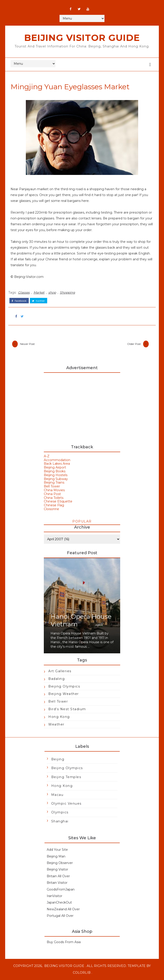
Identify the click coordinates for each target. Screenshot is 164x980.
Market (40, 292)
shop (53, 292)
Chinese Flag (54, 506)
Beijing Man (56, 857)
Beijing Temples (66, 777)
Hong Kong (59, 717)
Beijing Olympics (64, 687)
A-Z (47, 457)
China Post (52, 494)
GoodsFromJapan (61, 890)
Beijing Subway (56, 479)
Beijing (58, 760)
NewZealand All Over (63, 910)
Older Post (132, 344)
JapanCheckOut (59, 903)
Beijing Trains (54, 483)
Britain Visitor (57, 883)
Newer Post (29, 344)
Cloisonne (51, 509)
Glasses (25, 292)
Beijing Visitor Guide (82, 38)
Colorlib (82, 973)
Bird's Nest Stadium (67, 710)
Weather (56, 725)
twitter (40, 300)
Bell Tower (52, 487)
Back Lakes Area (57, 464)
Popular (82, 522)
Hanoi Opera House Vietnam (81, 621)
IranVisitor (54, 896)
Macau (57, 795)
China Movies (54, 491)
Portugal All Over (60, 916)
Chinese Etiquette (58, 502)
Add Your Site (57, 850)
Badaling (57, 679)
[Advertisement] (82, 407)
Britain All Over (58, 877)
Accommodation (57, 460)
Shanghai (60, 822)
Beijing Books (55, 472)
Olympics (60, 813)
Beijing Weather (64, 694)
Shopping (69, 292)
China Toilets (54, 498)
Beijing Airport (55, 468)
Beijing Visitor (57, 870)
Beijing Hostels (56, 475)
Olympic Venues (66, 804)
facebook (20, 300)
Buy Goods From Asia (64, 942)
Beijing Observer (60, 863)
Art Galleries (60, 672)
